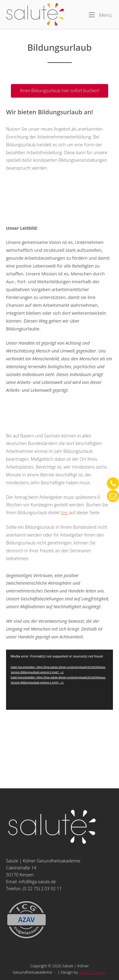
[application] (59, 680)
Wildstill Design (92, 972)
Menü (100, 15)
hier (64, 513)
